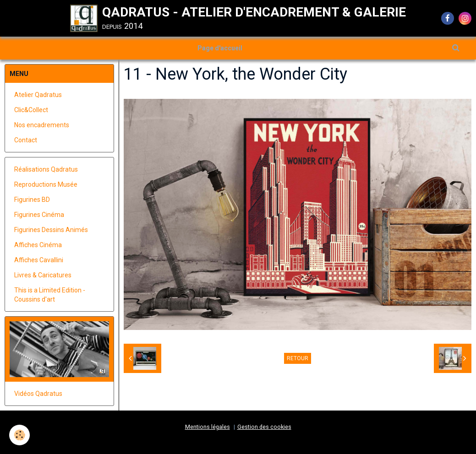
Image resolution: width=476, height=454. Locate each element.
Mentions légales (208, 427)
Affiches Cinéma (38, 245)
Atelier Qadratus (38, 95)
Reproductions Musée (46, 184)
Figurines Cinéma (39, 215)
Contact (26, 140)
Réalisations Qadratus (46, 169)
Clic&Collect (31, 110)
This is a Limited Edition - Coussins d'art (50, 295)
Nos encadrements (42, 125)
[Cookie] (19, 435)
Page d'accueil (220, 48)
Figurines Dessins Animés (51, 230)
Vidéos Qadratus (38, 394)
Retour (298, 358)
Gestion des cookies (264, 427)
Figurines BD (32, 200)
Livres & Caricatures (43, 275)
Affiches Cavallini (39, 260)
